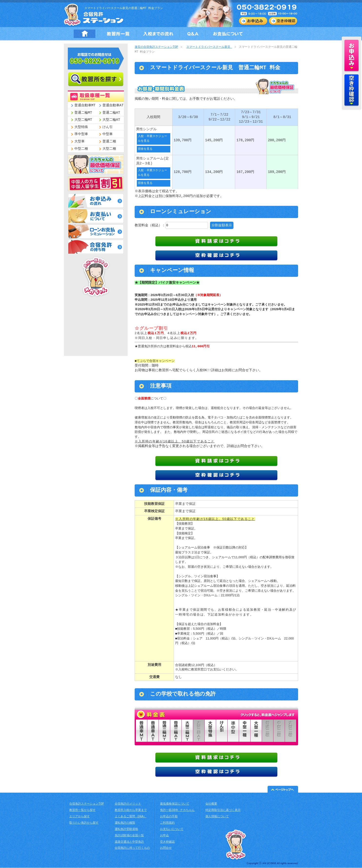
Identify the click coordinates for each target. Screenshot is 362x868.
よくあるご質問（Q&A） (131, 817)
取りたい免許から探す (84, 823)
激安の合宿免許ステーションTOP (156, 47)
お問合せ (166, 848)
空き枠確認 (167, 842)
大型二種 (109, 149)
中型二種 (81, 149)
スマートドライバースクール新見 (209, 47)
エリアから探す (80, 817)
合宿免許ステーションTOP (87, 804)
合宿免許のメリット (128, 804)
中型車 (108, 134)
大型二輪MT (83, 120)
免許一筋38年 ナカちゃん (177, 811)
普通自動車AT (113, 105)
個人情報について (217, 817)
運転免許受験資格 (126, 830)
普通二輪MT (83, 113)
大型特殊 (81, 127)
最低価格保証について (175, 804)
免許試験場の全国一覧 (129, 836)
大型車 (80, 142)
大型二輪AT (111, 120)
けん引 (108, 127)
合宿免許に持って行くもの (132, 848)
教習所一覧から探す (82, 811)
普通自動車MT (85, 105)
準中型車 (81, 134)
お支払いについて (172, 830)
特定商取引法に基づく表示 (223, 811)
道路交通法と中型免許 (129, 842)
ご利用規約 (167, 823)
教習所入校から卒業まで (131, 811)
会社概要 (211, 804)
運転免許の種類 (125, 823)
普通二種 (109, 142)
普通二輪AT (111, 113)
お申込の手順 (169, 817)
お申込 (164, 836)
